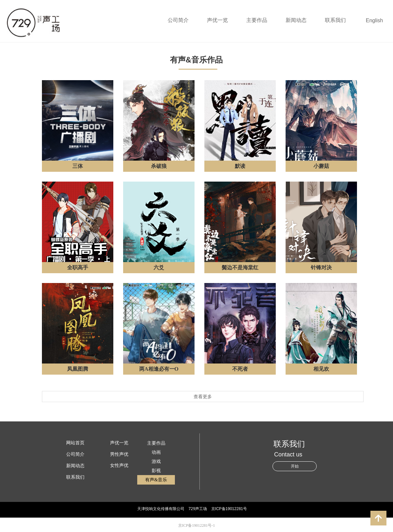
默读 (240, 166)
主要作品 (257, 20)
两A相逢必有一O (159, 369)
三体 (78, 166)
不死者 (240, 369)
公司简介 (178, 20)
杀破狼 (159, 166)
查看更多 (203, 397)
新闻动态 (296, 20)
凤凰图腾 (78, 369)
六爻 (159, 267)
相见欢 (321, 369)
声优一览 (217, 20)
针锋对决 (321, 267)
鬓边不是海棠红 (240, 267)
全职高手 (78, 267)
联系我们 (335, 20)
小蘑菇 (321, 166)
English (374, 20)
